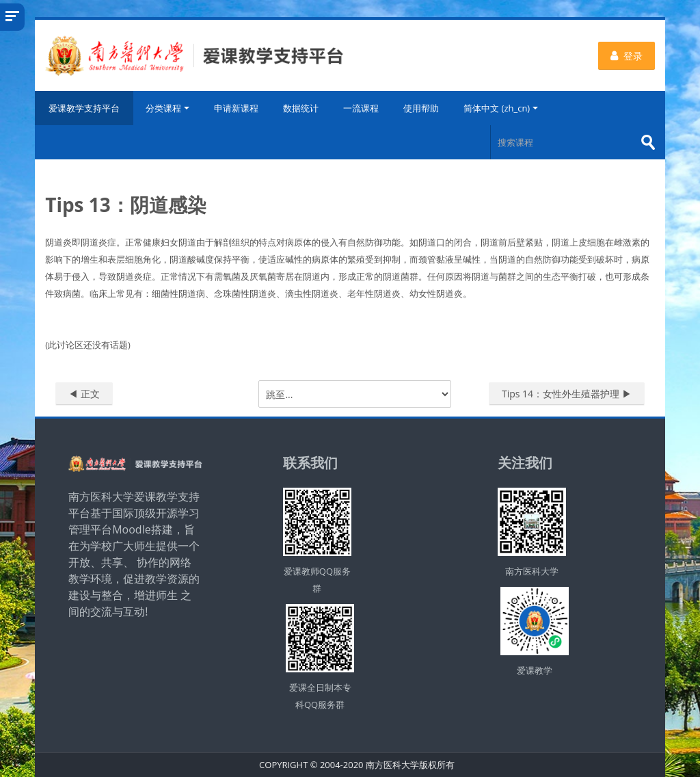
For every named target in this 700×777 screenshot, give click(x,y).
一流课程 (361, 108)
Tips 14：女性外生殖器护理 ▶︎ (567, 394)
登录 (627, 56)
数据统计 (301, 108)
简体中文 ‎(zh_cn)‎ (501, 108)
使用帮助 (421, 108)
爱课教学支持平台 (84, 108)
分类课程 (167, 108)
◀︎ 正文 (84, 394)
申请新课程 (236, 108)
